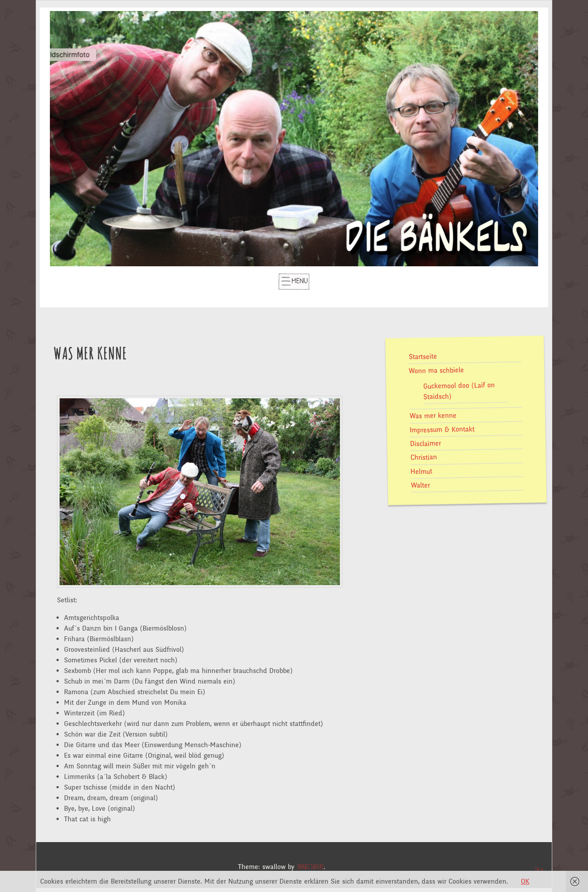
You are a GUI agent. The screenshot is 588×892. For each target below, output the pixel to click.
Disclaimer (425, 444)
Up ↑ (539, 870)
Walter (420, 485)
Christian (423, 457)
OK (525, 881)
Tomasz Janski (310, 867)
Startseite (422, 357)
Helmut (421, 471)
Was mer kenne (433, 416)
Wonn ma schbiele (436, 370)
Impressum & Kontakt (442, 429)
